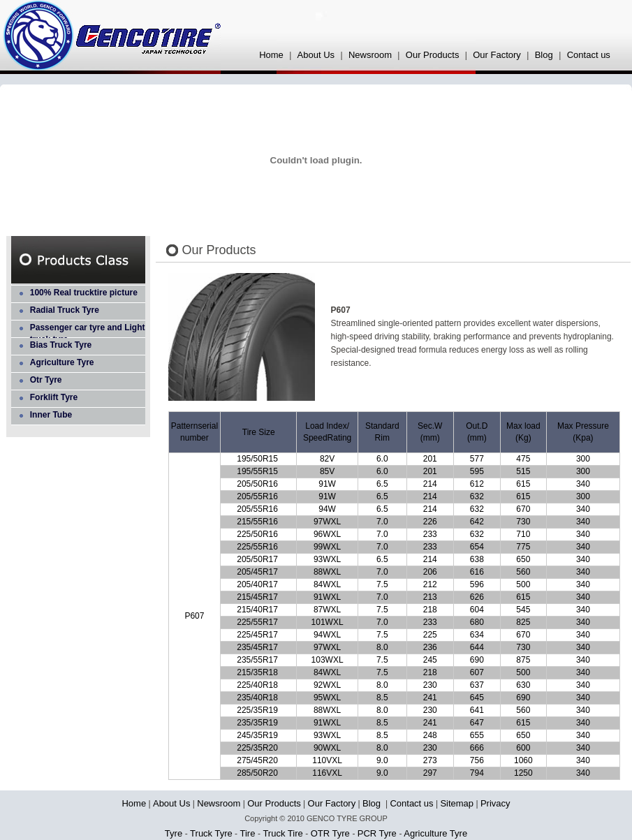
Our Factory (497, 55)
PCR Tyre (379, 833)
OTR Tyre (332, 833)
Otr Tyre (46, 380)
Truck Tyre (211, 833)
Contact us (589, 55)
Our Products (433, 55)
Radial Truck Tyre (65, 310)
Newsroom (370, 55)
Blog (545, 55)
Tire (248, 833)
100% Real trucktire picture (84, 293)
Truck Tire (283, 833)
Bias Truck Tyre (61, 345)
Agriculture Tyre (62, 362)
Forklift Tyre (54, 397)
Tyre (175, 833)
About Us (316, 55)
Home (271, 55)
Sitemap (457, 803)
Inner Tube (51, 415)
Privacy (495, 803)
